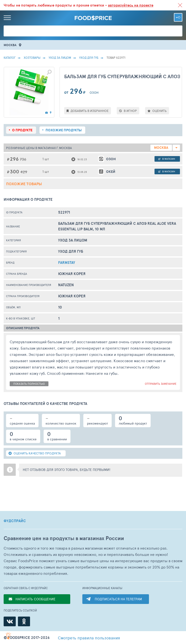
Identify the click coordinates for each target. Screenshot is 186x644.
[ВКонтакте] (10, 621)
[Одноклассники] (24, 621)
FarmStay (67, 263)
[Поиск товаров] (93, 31)
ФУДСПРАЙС (15, 521)
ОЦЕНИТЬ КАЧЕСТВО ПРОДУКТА (35, 453)
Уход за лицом (60, 58)
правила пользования (89, 638)
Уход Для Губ (89, 58)
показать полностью (29, 384)
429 (24, 172)
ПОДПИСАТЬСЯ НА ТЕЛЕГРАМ (118, 599)
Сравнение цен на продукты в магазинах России (64, 538)
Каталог (10, 58)
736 (23, 159)
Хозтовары (32, 58)
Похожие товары (24, 184)
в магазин (167, 159)
